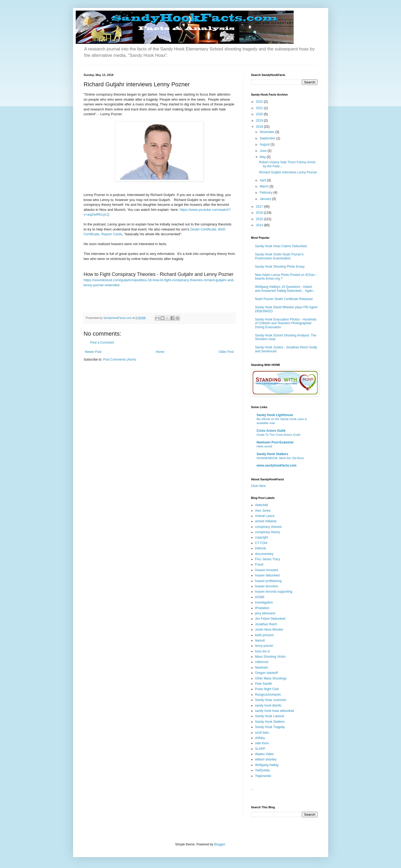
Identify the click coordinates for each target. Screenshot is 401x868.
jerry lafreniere (265, 613)
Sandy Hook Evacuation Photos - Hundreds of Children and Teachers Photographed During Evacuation (286, 323)
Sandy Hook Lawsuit (270, 716)
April (263, 180)
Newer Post (93, 352)
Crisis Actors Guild (271, 431)
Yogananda (263, 776)
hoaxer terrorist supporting (274, 592)
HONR (260, 597)
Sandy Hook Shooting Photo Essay (280, 267)
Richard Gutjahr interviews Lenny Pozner (288, 172)
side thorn (262, 743)
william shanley (266, 759)
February (266, 193)
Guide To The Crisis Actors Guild (278, 435)
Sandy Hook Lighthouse (275, 415)
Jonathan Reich (266, 624)
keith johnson (265, 635)
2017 (260, 207)
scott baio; (262, 733)
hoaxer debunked (267, 575)
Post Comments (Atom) (120, 360)
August (265, 144)
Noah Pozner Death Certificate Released (284, 299)
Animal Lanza (265, 516)
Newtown (262, 668)
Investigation (264, 602)
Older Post (226, 352)
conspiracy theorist (268, 527)
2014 (260, 225)
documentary (264, 554)
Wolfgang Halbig (267, 765)
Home (160, 352)
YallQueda (262, 770)
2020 (260, 114)
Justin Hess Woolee (269, 630)
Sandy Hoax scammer (271, 700)
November (267, 132)
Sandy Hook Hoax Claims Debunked (281, 246)
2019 (260, 121)
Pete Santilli (263, 684)
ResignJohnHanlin (268, 695)
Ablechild (262, 505)
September (268, 138)
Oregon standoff (267, 673)
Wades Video (265, 754)
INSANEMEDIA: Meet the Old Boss (280, 458)
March (265, 186)
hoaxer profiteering (268, 581)
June (263, 151)
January (266, 199)
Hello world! (265, 446)
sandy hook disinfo (268, 705)
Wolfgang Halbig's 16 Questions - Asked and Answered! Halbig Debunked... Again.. (285, 289)
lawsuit (260, 640)
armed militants (266, 521)
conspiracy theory (268, 532)
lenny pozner (264, 646)
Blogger (220, 844)
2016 (260, 213)
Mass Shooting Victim (270, 657)
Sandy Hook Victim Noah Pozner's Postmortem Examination (279, 256)
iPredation (262, 608)
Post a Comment (102, 343)
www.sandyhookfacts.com (277, 465)
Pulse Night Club (267, 689)
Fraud (259, 565)
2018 (260, 127)
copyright (262, 537)
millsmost (262, 662)
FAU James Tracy (268, 559)
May (263, 157)
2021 (260, 108)
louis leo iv (263, 651)
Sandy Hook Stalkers (273, 454)
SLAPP (260, 749)
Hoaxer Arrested (267, 570)
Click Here (258, 486)
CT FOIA (261, 543)
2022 (260, 102)
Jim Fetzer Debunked (270, 619)
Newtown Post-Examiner (275, 442)
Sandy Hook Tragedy (270, 727)
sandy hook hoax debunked (275, 711)
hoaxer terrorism (267, 586)
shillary (260, 738)
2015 (260, 219)
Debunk (261, 548)
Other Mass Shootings (271, 678)
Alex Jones (263, 511)
